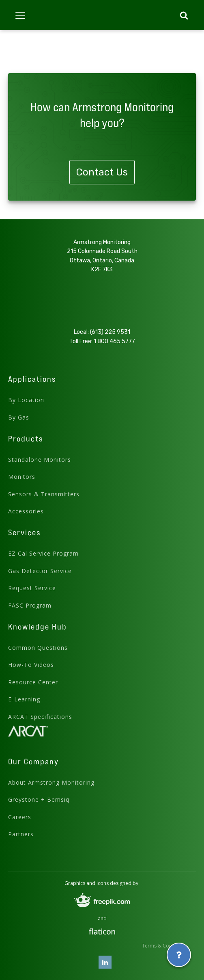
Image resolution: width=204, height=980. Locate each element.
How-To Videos (31, 665)
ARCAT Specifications (40, 717)
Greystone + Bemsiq (39, 799)
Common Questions (38, 648)
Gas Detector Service (40, 571)
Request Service (32, 588)
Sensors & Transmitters (44, 494)
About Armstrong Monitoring (51, 782)
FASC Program (30, 605)
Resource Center (33, 682)
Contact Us (102, 172)
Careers (20, 817)
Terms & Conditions (165, 946)
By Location (26, 400)
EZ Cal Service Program (43, 553)
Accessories (26, 511)
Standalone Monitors (40, 460)
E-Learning (24, 699)
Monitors (22, 477)
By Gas (19, 417)
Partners (21, 834)
